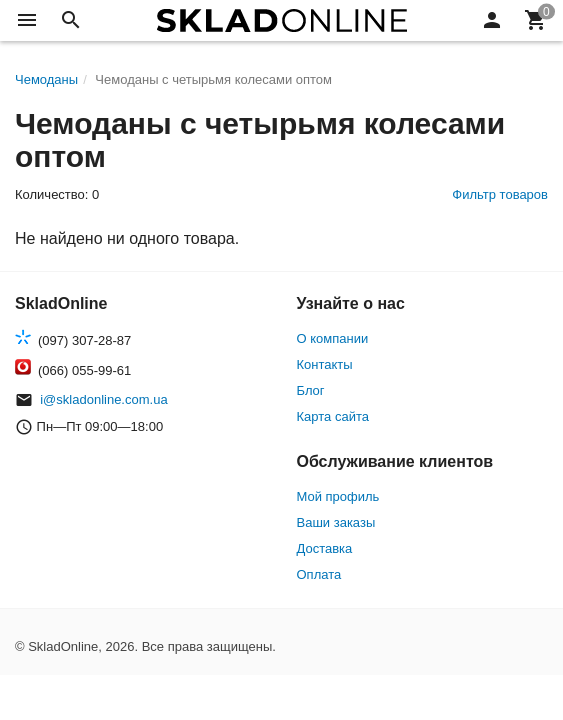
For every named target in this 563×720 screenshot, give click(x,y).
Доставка (325, 548)
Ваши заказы (336, 522)
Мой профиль (338, 496)
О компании (333, 338)
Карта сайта (333, 416)
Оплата (319, 574)
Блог (311, 390)
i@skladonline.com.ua (103, 399)
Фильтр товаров (500, 194)
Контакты (325, 364)
